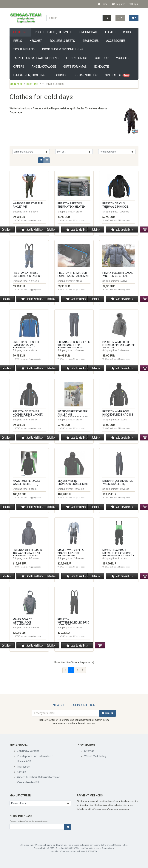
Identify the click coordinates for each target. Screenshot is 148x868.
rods (127, 32)
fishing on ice (77, 58)
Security (59, 75)
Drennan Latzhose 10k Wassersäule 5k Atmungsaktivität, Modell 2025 (118, 485)
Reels (18, 41)
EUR (29, 4)
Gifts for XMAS (75, 67)
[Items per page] (117, 152)
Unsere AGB (24, 761)
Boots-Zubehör (86, 75)
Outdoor (102, 58)
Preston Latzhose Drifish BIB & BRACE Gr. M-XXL (27, 276)
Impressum (24, 767)
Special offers (117, 75)
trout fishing (24, 49)
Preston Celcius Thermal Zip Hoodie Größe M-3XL (115, 207)
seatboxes (91, 41)
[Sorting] (74, 152)
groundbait (88, 32)
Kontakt (22, 772)
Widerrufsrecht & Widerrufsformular (38, 777)
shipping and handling (55, 845)
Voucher (123, 58)
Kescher (36, 41)
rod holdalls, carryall (53, 32)
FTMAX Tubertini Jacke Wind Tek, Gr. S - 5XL (118, 274)
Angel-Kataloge (44, 67)
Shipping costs (35, 220)
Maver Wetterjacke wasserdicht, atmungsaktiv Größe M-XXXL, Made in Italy (28, 485)
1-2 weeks (124, 212)
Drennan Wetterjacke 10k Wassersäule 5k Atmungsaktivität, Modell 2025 (28, 555)
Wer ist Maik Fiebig (95, 756)
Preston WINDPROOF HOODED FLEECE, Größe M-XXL (118, 415)
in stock (78, 212)
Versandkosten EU (28, 782)
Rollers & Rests (62, 41)
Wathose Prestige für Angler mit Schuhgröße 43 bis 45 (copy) (73, 416)
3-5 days (33, 212)
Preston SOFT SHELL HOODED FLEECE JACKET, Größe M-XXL (28, 415)
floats (110, 32)
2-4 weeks (34, 281)
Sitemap (89, 751)
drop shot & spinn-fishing (63, 49)
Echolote (101, 67)
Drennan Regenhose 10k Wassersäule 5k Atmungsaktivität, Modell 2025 (74, 347)
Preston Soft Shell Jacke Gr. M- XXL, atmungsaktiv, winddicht (26, 347)
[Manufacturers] (31, 152)
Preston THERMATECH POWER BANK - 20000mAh (73, 274)
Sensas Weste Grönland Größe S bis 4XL (73, 484)
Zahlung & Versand (28, 751)
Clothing (20, 32)
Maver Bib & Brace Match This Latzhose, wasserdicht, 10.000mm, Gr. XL (118, 555)
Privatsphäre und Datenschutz (35, 756)
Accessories (116, 41)
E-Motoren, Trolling (29, 75)
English (15, 4)
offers (19, 67)
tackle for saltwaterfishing (36, 58)
